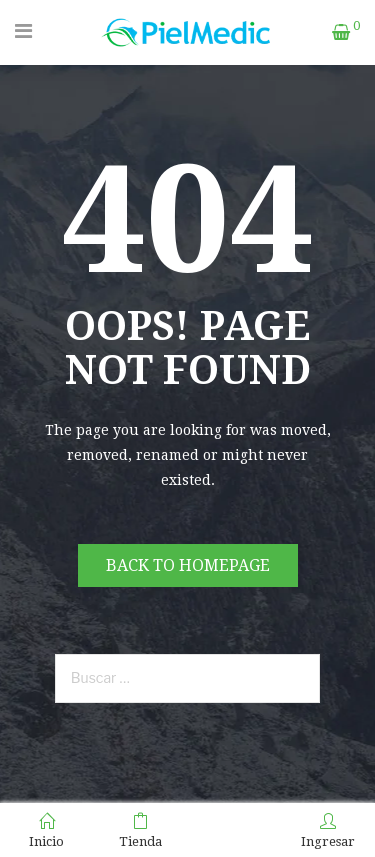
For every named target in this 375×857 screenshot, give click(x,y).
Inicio (46, 831)
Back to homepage (188, 565)
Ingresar (328, 831)
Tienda (140, 831)
